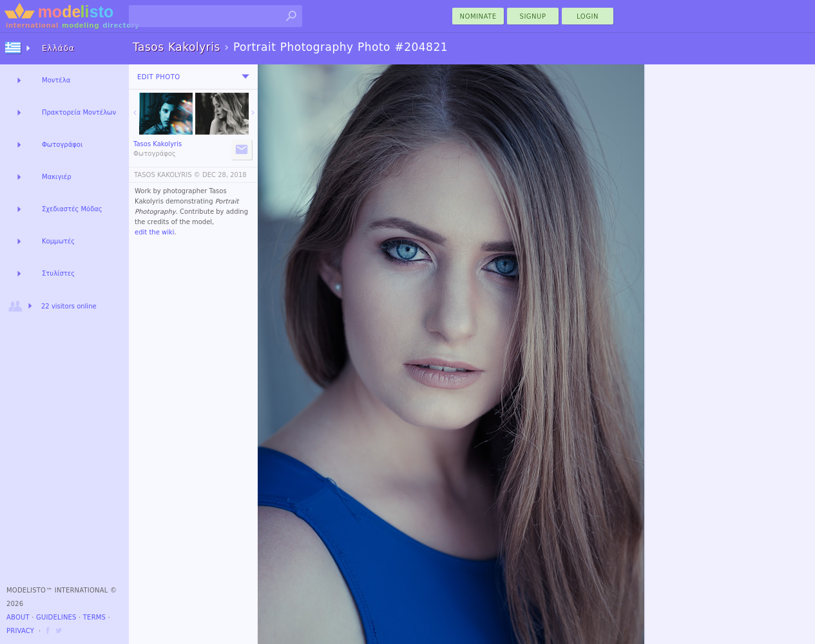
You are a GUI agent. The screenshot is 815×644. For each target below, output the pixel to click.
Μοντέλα (56, 80)
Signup (533, 16)
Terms (94, 617)
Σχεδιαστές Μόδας (72, 209)
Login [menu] (588, 16)
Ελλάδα (58, 48)
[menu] (245, 77)
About (18, 617)
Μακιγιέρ (57, 177)
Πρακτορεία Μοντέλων (79, 112)
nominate (478, 16)
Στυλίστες (58, 273)
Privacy (20, 631)
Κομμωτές (58, 241)
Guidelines (56, 617)
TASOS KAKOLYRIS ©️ (167, 175)
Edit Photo (159, 77)
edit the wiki (155, 232)
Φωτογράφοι (62, 145)
